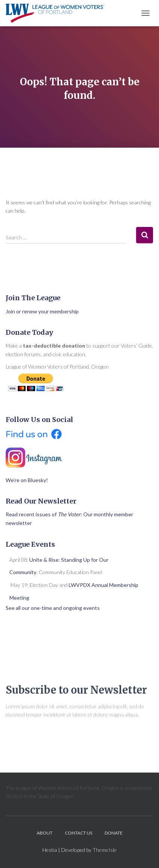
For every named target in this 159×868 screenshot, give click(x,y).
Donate (114, 833)
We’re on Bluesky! (27, 480)
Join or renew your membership (42, 311)
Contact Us (79, 833)
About (45, 833)
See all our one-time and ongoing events (53, 608)
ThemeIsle (105, 850)
